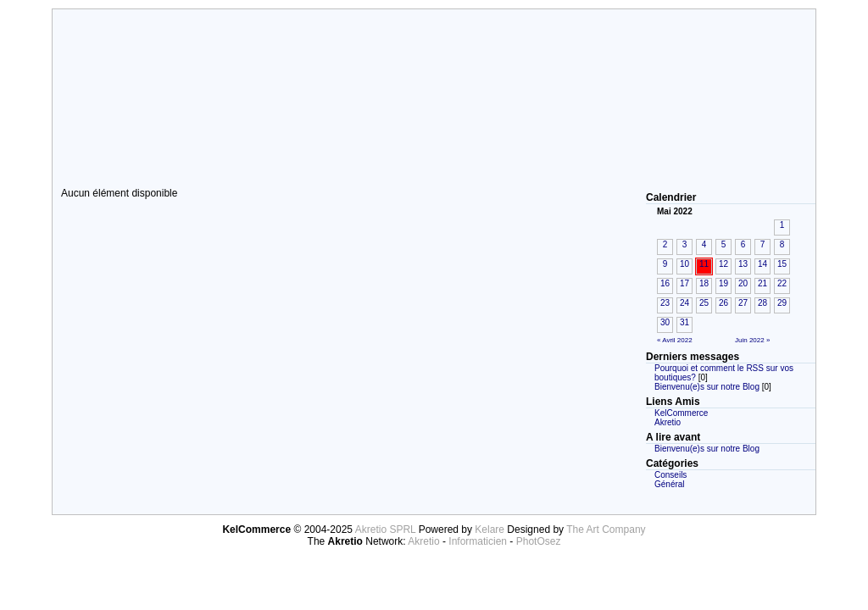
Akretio (668, 422)
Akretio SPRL (387, 530)
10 (684, 264)
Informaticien (478, 541)
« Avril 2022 (675, 340)
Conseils (670, 475)
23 (665, 303)
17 (684, 283)
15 (782, 264)
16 (665, 283)
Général (670, 484)
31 (684, 322)
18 (704, 283)
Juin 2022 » (752, 340)
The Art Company (606, 530)
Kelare (491, 530)
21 (762, 283)
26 (723, 303)
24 (684, 303)
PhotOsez (539, 541)
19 (723, 283)
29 (782, 303)
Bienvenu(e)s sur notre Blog (707, 387)
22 (782, 283)
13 (743, 264)
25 (704, 303)
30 (665, 322)
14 (762, 264)
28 (762, 303)
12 (723, 264)
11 (704, 264)
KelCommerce (681, 413)
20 (743, 283)
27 (743, 303)
